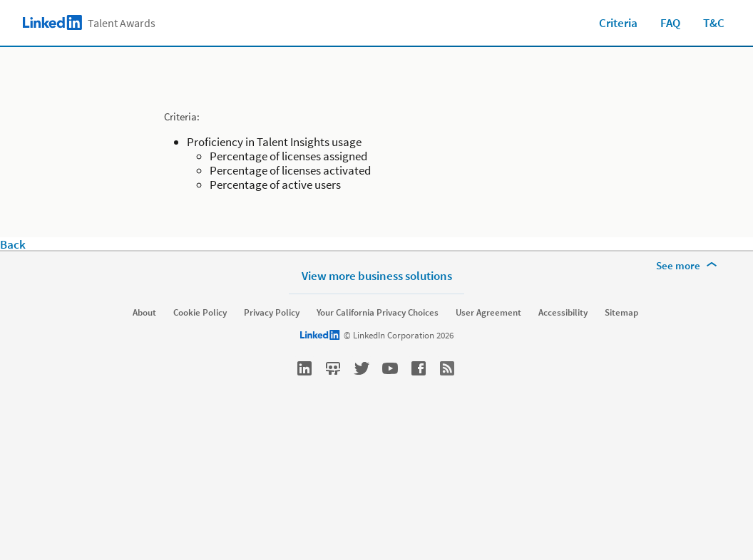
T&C (714, 23)
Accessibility (563, 313)
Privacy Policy (272, 313)
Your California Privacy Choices (378, 313)
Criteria (618, 23)
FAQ (670, 23)
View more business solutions (377, 275)
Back (13, 244)
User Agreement (488, 313)
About (144, 313)
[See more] (689, 266)
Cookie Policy (200, 313)
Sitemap (621, 313)
